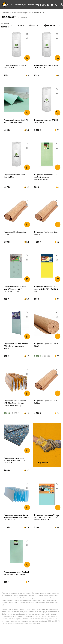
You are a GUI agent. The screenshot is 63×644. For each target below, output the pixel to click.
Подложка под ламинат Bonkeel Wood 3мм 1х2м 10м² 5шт (14, 460)
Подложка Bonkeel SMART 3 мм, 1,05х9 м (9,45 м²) (16, 121)
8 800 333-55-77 (48, 5)
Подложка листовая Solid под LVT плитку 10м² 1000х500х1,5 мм (15, 289)
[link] (47, 445)
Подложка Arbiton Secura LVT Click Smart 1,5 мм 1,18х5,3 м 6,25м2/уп (15, 403)
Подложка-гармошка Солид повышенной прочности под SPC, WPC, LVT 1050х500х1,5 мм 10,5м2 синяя (16, 520)
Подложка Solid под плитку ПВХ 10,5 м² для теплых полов (16, 346)
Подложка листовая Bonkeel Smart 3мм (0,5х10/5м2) (16, 573)
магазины (33, 5)
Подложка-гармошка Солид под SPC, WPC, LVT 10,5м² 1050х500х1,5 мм (46, 517)
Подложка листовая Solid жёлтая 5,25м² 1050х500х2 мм (46, 289)
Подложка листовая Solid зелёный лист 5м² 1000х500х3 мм (45, 177)
